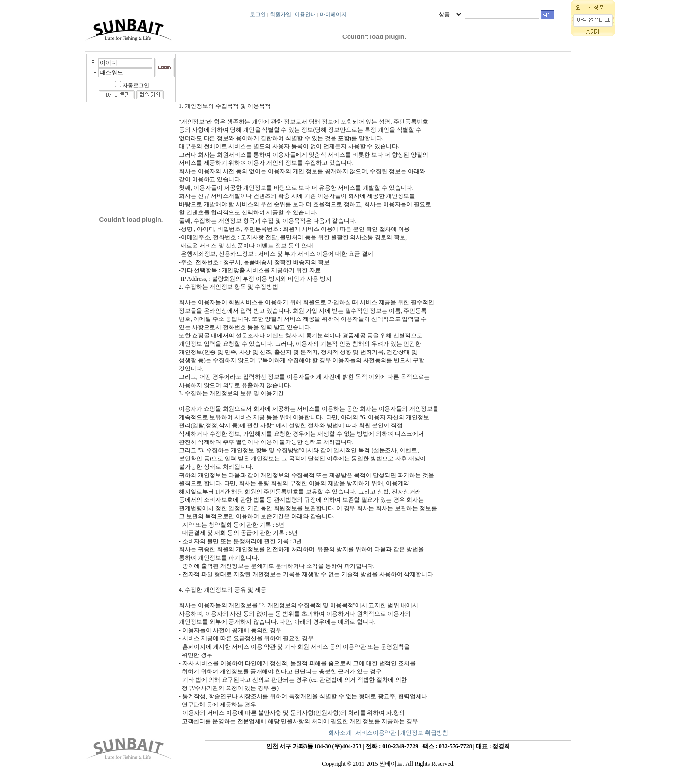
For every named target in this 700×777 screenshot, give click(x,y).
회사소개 (340, 733)
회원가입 (280, 14)
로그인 (258, 14)
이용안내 (305, 14)
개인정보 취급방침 (424, 733)
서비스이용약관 (376, 733)
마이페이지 (333, 14)
